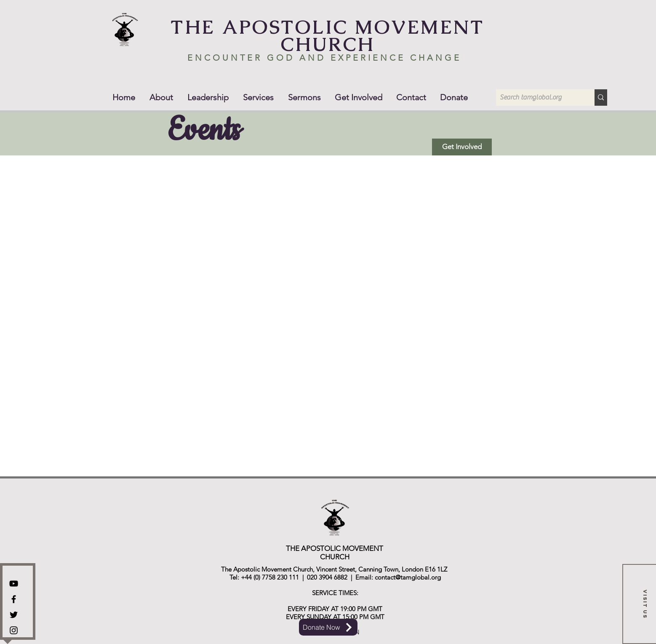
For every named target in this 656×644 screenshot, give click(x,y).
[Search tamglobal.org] (538, 98)
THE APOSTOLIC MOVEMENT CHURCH (328, 36)
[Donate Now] (328, 627)
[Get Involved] (462, 147)
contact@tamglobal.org (408, 577)
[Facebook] (14, 599)
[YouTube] (14, 584)
